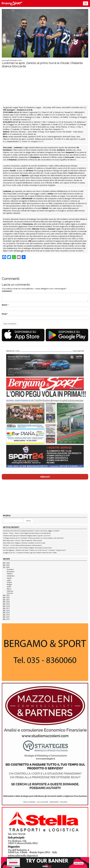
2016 (8, 611)
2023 (8, 595)
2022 (8, 598)
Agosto (9, 578)
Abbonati (45, 477)
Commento (7, 291)
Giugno (9, 582)
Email (4, 314)
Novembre (11, 572)
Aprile (9, 587)
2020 (8, 602)
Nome (4, 305)
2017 (8, 608)
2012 (8, 619)
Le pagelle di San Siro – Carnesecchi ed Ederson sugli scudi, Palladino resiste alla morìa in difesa (30, 553)
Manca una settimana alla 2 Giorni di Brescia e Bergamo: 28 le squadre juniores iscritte (27, 548)
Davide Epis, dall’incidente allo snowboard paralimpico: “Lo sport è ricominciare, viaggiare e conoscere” (31, 531)
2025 (8, 565)
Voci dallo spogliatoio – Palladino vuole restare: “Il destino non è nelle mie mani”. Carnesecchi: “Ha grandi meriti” (34, 550)
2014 (8, 615)
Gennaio (10, 593)
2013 (8, 617)
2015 (8, 613)
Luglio (9, 580)
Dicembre (10, 569)
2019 (8, 604)
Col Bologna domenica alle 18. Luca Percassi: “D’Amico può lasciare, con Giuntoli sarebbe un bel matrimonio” (33, 538)
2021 (8, 600)
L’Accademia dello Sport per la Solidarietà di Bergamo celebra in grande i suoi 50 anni (27, 536)
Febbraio (10, 591)
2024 (8, 567)
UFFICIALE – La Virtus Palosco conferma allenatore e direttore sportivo (22, 545)
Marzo (9, 589)
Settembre (11, 576)
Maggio (9, 585)
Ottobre (10, 574)
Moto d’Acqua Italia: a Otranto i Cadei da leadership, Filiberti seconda (22, 541)
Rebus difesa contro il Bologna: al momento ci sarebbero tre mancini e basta (24, 543)
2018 (8, 606)
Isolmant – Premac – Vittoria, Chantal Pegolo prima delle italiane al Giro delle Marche (27, 533)
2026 (8, 563)
